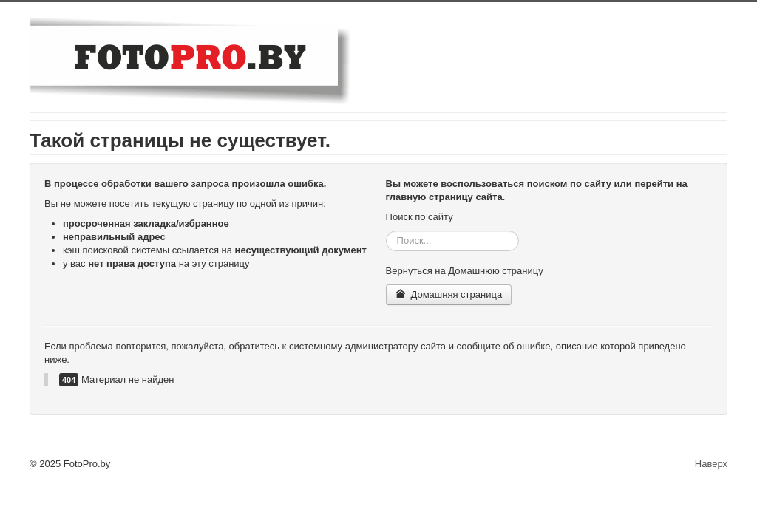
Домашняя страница (449, 294)
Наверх (711, 464)
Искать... (386, 231)
